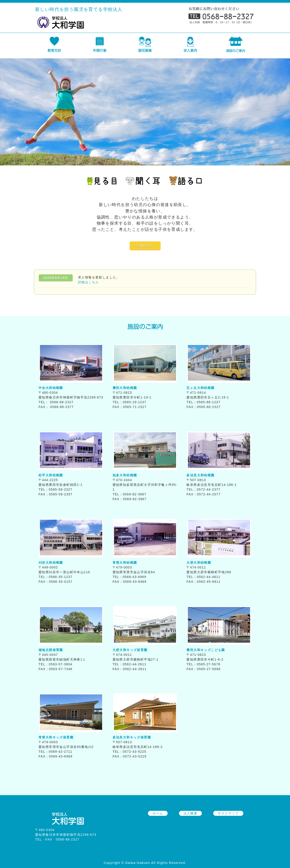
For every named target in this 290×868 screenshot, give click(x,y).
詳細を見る (145, 246)
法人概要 (191, 813)
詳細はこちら (88, 282)
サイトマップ (228, 813)
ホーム (158, 813)
